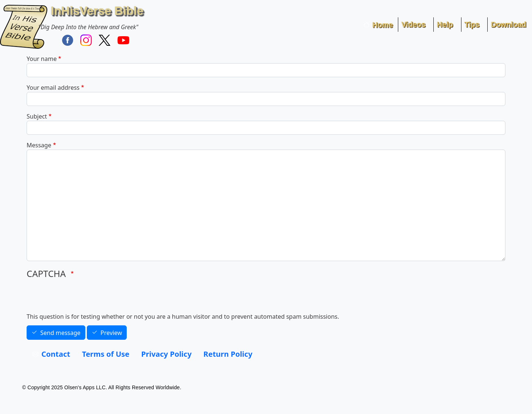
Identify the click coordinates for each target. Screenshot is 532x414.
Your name (42, 59)
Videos (413, 24)
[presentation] (83, 298)
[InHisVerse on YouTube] (123, 40)
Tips (472, 24)
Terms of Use (106, 354)
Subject (37, 116)
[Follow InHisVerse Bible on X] (105, 40)
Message (39, 145)
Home (383, 25)
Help (445, 24)
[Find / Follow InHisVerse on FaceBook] (68, 40)
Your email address (53, 88)
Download (508, 24)
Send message (60, 333)
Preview (111, 333)
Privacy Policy (166, 354)
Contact (56, 354)
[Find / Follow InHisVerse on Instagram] (86, 40)
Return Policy (228, 354)
